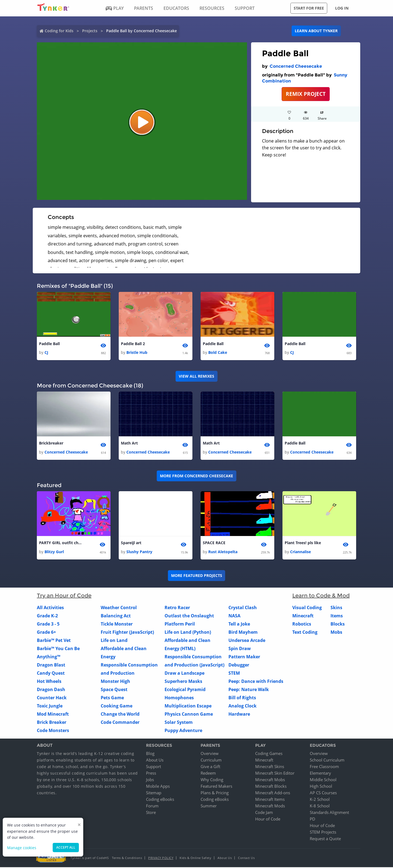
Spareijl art (131, 543)
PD (312, 820)
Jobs (150, 780)
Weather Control (119, 608)
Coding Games (269, 754)
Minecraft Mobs (270, 780)
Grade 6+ (46, 633)
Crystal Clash (243, 608)
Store (151, 813)
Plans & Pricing (215, 793)
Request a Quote (325, 839)
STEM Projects (323, 833)
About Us (155, 761)
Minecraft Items (270, 800)
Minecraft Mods (270, 807)
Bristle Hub (137, 353)
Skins (336, 608)
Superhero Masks (183, 682)
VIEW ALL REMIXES (196, 376)
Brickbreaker (51, 444)
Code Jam (264, 813)
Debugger (239, 665)
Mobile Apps (158, 787)
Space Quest (114, 690)
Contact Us (246, 859)
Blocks (338, 624)
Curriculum (211, 761)
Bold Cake (218, 353)
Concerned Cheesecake (296, 66)
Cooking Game (117, 706)
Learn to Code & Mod (321, 596)
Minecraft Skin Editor (275, 774)
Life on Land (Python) (188, 633)
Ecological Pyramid (185, 690)
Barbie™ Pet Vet (54, 641)
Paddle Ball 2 (133, 344)
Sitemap (154, 793)
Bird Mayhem (243, 633)
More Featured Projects (197, 576)
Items (337, 616)
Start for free (309, 8)
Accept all (66, 847)
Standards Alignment (329, 813)
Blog (150, 754)
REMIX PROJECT (306, 94)
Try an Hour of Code (64, 596)
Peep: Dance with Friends (256, 682)
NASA (234, 616)
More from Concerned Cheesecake (196, 476)
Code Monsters (53, 731)
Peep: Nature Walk (249, 690)
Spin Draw (240, 649)
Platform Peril (180, 624)
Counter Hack (52, 698)
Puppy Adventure (183, 731)
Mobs (336, 633)
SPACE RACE (214, 543)
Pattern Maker (244, 657)
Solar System (179, 723)
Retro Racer (177, 608)
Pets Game (112, 698)
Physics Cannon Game (189, 715)
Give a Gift (210, 767)
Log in (342, 8)
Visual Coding (307, 608)
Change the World (120, 715)
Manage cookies (22, 848)
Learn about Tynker (316, 31)
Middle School (323, 780)
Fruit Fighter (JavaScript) (127, 633)
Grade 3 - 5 (48, 624)
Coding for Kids (59, 31)
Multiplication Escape (188, 706)
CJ (46, 353)
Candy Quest (51, 674)
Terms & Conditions (127, 859)
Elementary (320, 774)
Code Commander (120, 723)
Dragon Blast (51, 665)
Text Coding (305, 633)
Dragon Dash (51, 690)
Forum (152, 807)
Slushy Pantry (139, 552)
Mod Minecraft (53, 715)
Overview (210, 754)
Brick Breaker (52, 723)
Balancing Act (116, 616)
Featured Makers (216, 787)
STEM (234, 674)
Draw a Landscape (184, 674)
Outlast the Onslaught (189, 616)
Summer (209, 807)
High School (321, 787)
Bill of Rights (242, 698)
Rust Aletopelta (223, 552)
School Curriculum (327, 761)
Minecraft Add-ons (273, 793)
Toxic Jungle (50, 706)
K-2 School (320, 800)
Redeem (208, 774)
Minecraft (303, 616)
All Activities (50, 608)
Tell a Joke (239, 624)
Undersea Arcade (247, 641)
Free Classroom (324, 767)
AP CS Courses (323, 793)
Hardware (239, 715)
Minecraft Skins (270, 767)
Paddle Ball (49, 344)
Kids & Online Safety (195, 859)
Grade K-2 (47, 616)
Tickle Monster (117, 624)
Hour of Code (268, 820)
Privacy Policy (161, 859)
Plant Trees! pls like (303, 543)
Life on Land (114, 641)
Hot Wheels (49, 682)
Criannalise (300, 552)
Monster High (115, 682)
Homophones (179, 698)
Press (151, 774)
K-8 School (320, 807)
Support (154, 767)
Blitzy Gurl (54, 552)
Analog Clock (242, 706)
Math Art (129, 444)
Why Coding (212, 780)
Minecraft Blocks (271, 787)
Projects (90, 31)
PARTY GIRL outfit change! (61, 543)
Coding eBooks (160, 800)
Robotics (302, 624)
